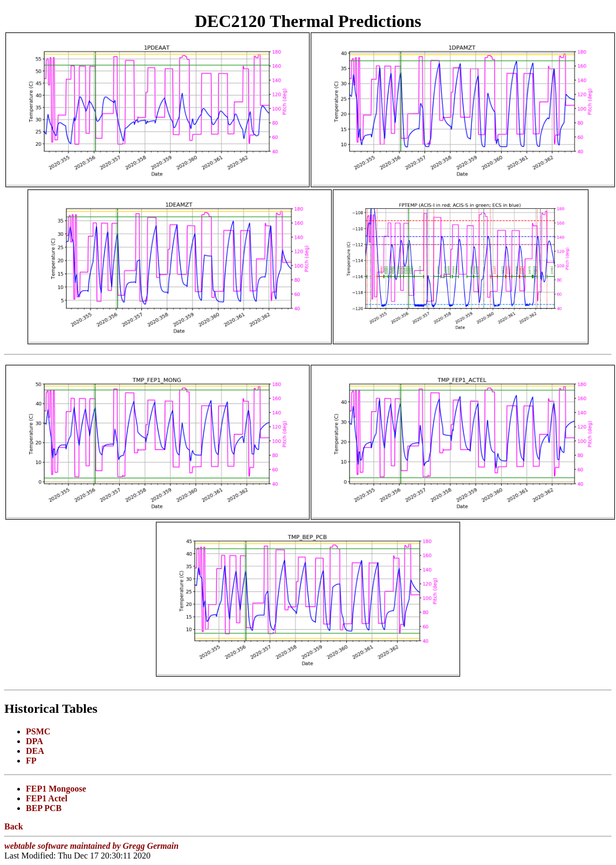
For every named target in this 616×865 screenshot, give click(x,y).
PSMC (38, 731)
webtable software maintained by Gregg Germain (91, 846)
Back (14, 826)
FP (31, 761)
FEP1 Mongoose (56, 789)
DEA (35, 751)
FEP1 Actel (47, 798)
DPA (35, 741)
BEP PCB (44, 808)
